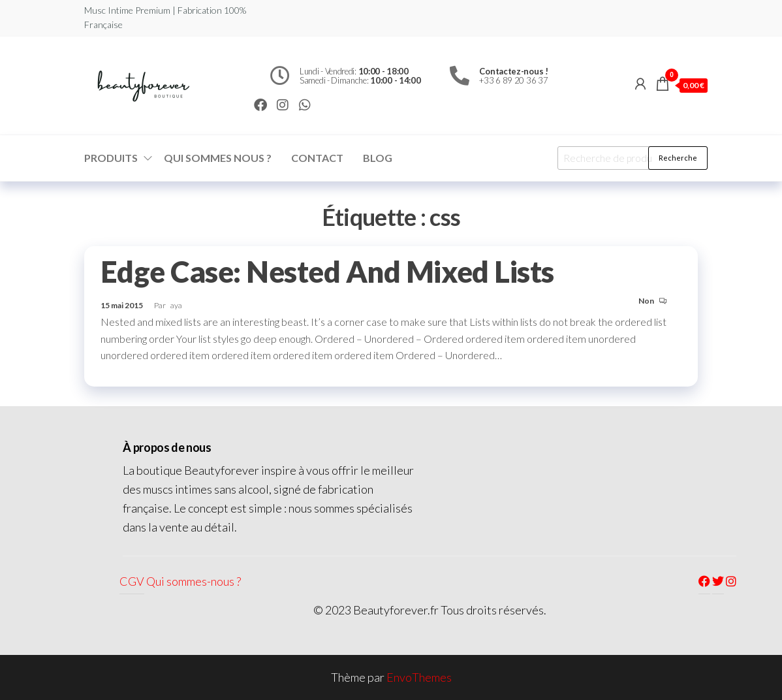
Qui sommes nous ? (218, 158)
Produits (111, 158)
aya (176, 305)
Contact (317, 158)
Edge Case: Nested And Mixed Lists (327, 272)
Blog (378, 158)
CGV (132, 581)
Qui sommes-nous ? (194, 581)
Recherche (678, 158)
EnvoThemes (419, 677)
